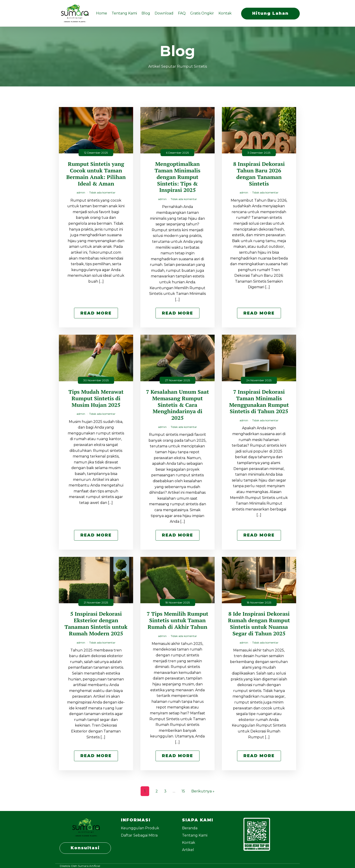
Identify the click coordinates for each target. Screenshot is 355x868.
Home (102, 13)
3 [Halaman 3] (165, 791)
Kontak (225, 13)
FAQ (182, 13)
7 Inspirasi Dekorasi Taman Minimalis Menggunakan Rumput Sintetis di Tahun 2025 (259, 402)
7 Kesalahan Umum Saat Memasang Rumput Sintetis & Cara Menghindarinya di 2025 (177, 405)
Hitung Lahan (270, 13)
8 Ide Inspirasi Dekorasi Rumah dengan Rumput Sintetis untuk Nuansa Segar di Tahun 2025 (259, 624)
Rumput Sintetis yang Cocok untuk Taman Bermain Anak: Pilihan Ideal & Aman (96, 174)
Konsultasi (85, 848)
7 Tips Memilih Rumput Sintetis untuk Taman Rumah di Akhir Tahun (177, 620)
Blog (146, 13)
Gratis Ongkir (202, 13)
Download (164, 13)
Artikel (188, 850)
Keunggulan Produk (140, 828)
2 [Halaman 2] (157, 791)
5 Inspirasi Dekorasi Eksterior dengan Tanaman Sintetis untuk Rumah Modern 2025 (96, 624)
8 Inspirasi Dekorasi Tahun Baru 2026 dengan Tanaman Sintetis (259, 174)
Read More (96, 313)
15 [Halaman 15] (183, 791)
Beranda (190, 828)
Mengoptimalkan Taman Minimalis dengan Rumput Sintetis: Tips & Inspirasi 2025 (177, 177)
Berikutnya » (203, 791)
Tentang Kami (124, 13)
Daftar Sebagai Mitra (139, 835)
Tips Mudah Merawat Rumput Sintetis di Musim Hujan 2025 (96, 398)
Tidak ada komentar (102, 192)
